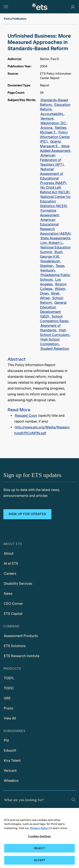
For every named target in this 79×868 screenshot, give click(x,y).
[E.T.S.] (40, 7)
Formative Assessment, (50, 213)
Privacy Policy (39, 828)
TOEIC (9, 688)
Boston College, (53, 287)
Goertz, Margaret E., (51, 144)
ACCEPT (40, 860)
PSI (6, 740)
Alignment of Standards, (50, 328)
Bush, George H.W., (52, 254)
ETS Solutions (15, 646)
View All (10, 718)
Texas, (60, 266)
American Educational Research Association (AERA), (56, 227)
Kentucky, (48, 270)
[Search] (73, 800)
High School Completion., (50, 342)
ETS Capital (13, 614)
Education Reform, (55, 107)
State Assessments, (56, 238)
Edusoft (10, 751)
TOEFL (9, 678)
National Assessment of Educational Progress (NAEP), (54, 176)
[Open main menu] (6, 7)
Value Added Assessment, (56, 148)
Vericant (10, 771)
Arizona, (47, 128)
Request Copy (26, 416)
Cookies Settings (39, 836)
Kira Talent (12, 761)
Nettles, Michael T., (54, 130)
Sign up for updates (27, 514)
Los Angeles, (50, 282)
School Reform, (52, 300)
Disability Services (18, 584)
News (8, 594)
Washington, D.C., (54, 123)
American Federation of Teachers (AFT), (52, 160)
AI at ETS (11, 563)
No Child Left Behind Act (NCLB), (55, 190)
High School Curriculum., (55, 333)
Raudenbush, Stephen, (50, 263)
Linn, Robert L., (52, 243)
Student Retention (55, 349)
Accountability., (53, 114)
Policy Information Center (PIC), (55, 137)
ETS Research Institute (22, 656)
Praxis (9, 708)
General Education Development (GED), (53, 310)
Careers (10, 574)
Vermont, (48, 119)
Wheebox (11, 781)
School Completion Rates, (55, 319)
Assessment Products (21, 636)
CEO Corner (13, 604)
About (9, 553)
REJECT (39, 848)
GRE (7, 698)
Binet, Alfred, (50, 296)
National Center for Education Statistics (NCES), (55, 201)
